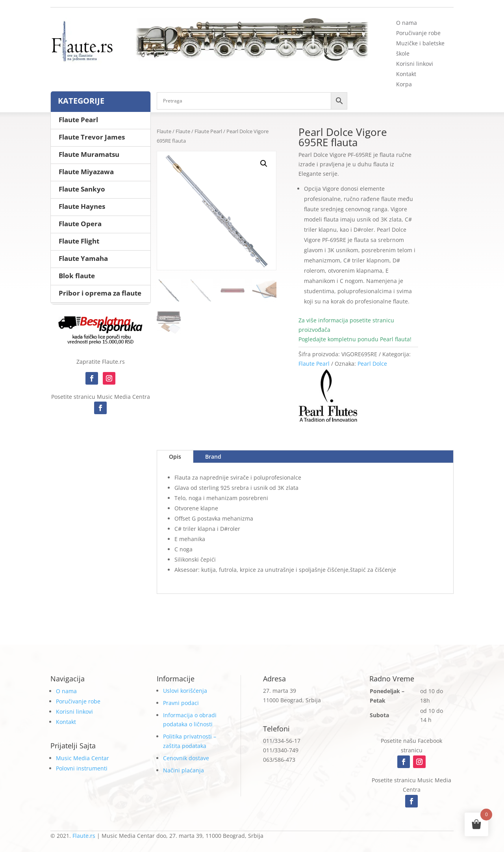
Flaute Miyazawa (86, 172)
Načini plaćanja (183, 770)
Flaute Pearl (208, 131)
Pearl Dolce (372, 364)
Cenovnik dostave (186, 758)
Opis (175, 457)
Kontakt (406, 74)
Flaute (164, 131)
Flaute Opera (80, 224)
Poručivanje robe (418, 33)
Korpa (404, 84)
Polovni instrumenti (82, 768)
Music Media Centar (82, 758)
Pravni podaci (181, 703)
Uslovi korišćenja (185, 691)
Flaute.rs (84, 836)
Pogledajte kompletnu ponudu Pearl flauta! (355, 339)
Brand (213, 457)
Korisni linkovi (415, 64)
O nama (407, 23)
